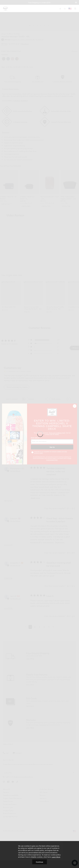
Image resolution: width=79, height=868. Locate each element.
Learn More (56, 857)
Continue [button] (39, 862)
